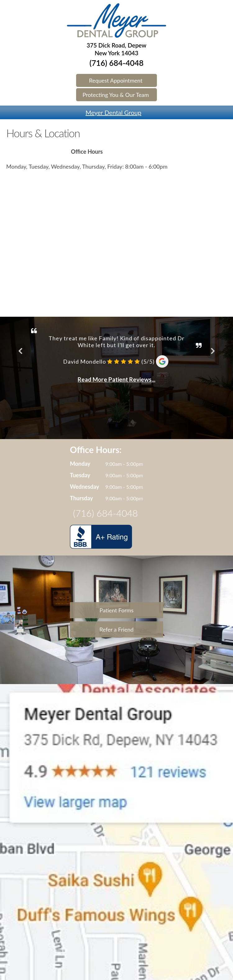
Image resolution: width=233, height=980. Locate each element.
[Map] (224, 109)
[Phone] (230, 109)
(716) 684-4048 (116, 63)
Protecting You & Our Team (116, 95)
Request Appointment (116, 80)
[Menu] (3, 109)
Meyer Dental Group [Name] (113, 112)
